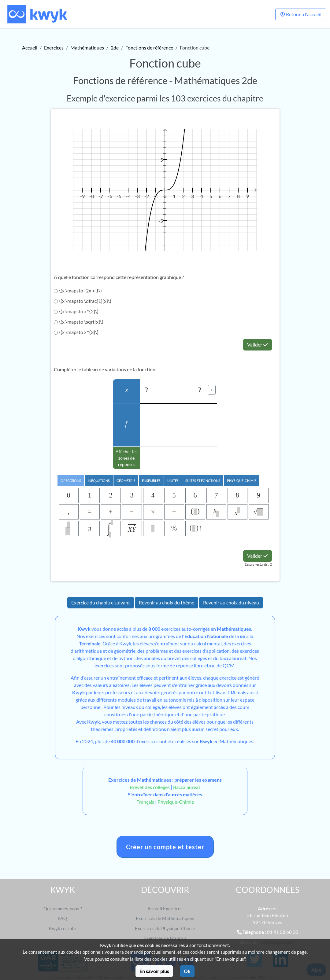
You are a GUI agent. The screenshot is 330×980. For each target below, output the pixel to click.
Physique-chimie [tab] (242, 481)
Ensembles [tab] (151, 481)
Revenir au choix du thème (167, 602)
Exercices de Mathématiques (165, 918)
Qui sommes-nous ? (63, 908)
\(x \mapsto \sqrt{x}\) (79, 322)
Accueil (30, 48)
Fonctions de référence (149, 48)
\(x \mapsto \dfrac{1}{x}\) (83, 301)
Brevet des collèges (150, 787)
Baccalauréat (187, 787)
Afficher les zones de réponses (126, 458)
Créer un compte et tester (165, 847)
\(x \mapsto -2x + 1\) (78, 290)
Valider (258, 345)
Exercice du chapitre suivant (101, 602)
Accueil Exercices (165, 908)
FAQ (63, 918)
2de (115, 48)
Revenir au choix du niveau (231, 602)
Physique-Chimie (176, 802)
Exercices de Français (165, 938)
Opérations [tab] (71, 481)
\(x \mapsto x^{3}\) (76, 332)
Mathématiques (87, 48)
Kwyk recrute (63, 928)
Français (145, 802)
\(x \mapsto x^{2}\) (76, 311)
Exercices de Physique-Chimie (165, 928)
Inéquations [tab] (99, 481)
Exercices (54, 48)
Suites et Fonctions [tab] (203, 481)
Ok (187, 971)
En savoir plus (154, 971)
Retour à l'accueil (301, 14)
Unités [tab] (173, 481)
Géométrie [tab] (126, 481)
